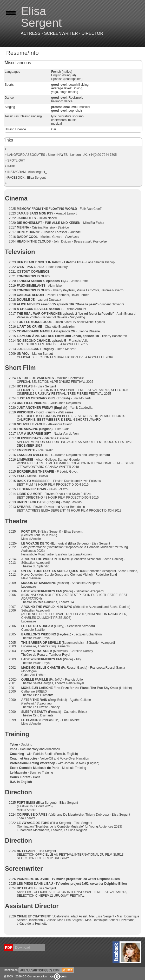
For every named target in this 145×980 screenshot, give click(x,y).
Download (22, 947)
